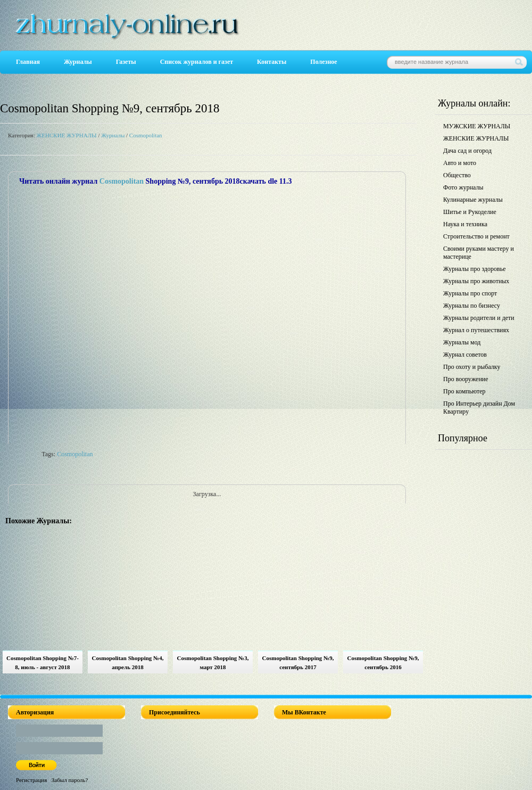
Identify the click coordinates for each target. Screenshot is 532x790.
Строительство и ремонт (476, 236)
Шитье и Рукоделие (470, 212)
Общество (457, 175)
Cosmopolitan (146, 135)
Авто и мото (460, 163)
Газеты (126, 62)
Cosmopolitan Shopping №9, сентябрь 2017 (298, 663)
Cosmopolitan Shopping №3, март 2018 (213, 663)
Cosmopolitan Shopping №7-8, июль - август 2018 (43, 663)
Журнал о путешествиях (476, 330)
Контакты (272, 62)
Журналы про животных (476, 281)
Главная (28, 62)
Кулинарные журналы (473, 200)
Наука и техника (465, 224)
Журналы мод (462, 342)
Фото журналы (463, 187)
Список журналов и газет (197, 62)
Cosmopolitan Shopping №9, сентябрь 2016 (383, 663)
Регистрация (31, 780)
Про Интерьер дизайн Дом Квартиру (479, 408)
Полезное (323, 62)
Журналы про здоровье (475, 269)
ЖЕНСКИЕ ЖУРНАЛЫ (66, 135)
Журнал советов (465, 355)
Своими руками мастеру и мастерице (479, 253)
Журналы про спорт (470, 293)
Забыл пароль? (70, 780)
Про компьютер (464, 391)
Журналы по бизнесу (472, 306)
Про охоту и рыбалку (472, 367)
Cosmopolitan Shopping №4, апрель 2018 (128, 663)
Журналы (78, 62)
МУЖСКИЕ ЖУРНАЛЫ (477, 126)
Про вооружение (466, 379)
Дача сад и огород (467, 151)
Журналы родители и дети (479, 318)
